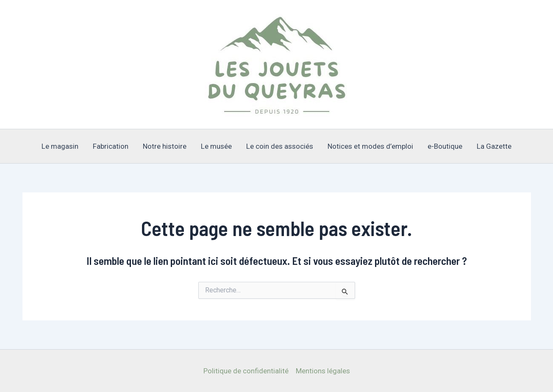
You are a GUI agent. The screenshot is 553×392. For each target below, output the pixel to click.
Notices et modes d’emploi (370, 146)
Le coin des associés (280, 146)
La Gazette (494, 146)
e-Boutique (445, 146)
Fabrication (111, 146)
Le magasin (60, 146)
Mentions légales (323, 371)
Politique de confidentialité (246, 371)
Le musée (216, 146)
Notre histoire (165, 146)
